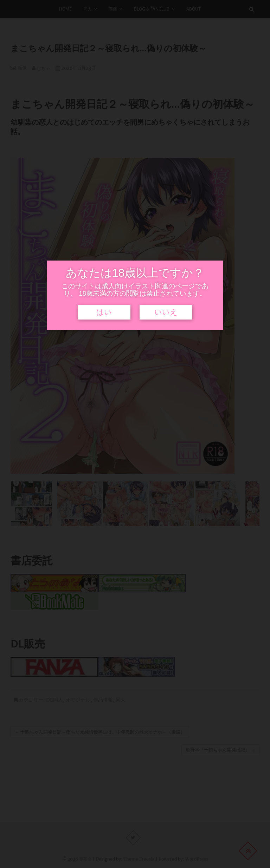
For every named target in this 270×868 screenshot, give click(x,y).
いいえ (166, 312)
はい (104, 312)
